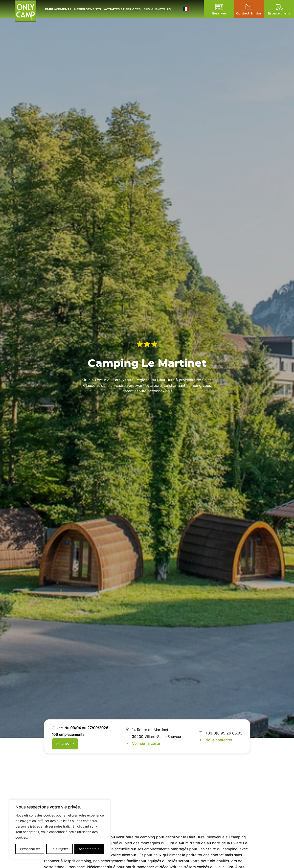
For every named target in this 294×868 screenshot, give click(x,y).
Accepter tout (89, 849)
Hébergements (88, 9)
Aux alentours (157, 9)
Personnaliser (30, 849)
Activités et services (122, 9)
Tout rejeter (59, 849)
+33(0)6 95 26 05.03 (224, 733)
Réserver (65, 744)
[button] (189, 9)
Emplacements (58, 9)
